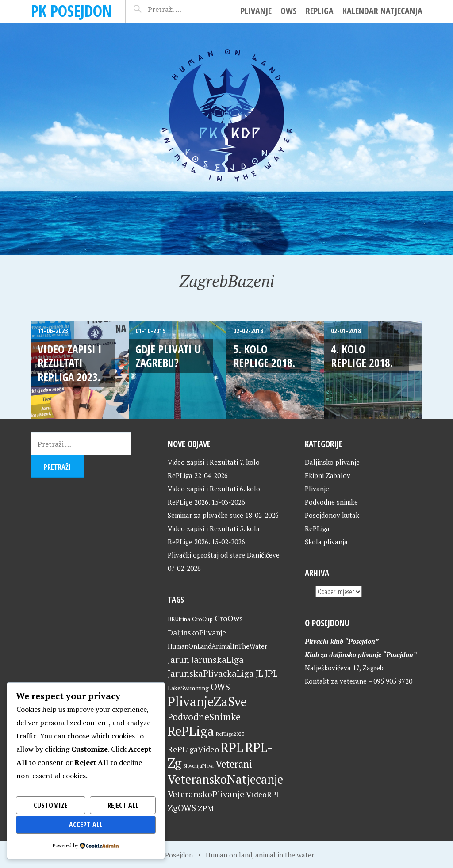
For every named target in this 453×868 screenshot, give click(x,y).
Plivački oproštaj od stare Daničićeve (224, 555)
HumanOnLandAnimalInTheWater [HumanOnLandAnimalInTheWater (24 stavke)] (217, 646)
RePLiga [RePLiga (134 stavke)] (191, 731)
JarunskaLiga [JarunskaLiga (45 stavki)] (217, 660)
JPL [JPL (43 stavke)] (271, 673)
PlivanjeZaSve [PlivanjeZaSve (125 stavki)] (207, 701)
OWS (289, 11)
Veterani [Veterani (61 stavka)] (234, 764)
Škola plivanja (326, 542)
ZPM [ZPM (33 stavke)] (206, 808)
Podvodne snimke (331, 502)
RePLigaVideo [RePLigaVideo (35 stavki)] (193, 749)
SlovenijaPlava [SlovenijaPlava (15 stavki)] (198, 766)
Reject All (123, 805)
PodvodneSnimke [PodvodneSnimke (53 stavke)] (204, 717)
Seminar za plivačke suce (205, 515)
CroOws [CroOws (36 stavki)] (229, 618)
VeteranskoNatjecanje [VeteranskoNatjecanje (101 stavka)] (225, 779)
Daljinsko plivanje (332, 462)
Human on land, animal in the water (260, 855)
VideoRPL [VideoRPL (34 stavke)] (263, 794)
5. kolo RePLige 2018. (264, 356)
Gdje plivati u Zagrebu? (168, 356)
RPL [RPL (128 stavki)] (232, 747)
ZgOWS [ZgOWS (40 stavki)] (182, 808)
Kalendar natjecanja (382, 11)
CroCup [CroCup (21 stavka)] (202, 619)
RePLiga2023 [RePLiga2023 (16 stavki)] (230, 734)
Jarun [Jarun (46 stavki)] (179, 660)
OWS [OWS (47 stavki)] (220, 687)
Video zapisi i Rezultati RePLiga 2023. (70, 363)
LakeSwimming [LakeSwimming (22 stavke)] (188, 688)
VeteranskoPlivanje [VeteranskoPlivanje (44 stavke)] (206, 794)
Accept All (86, 825)
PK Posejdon (71, 11)
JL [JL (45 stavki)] (259, 673)
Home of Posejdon (165, 855)
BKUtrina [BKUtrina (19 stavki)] (179, 619)
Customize (50, 805)
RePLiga (320, 11)
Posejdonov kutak (332, 515)
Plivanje (256, 11)
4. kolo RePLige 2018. (362, 356)
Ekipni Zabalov (328, 475)
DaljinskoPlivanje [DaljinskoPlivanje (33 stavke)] (197, 633)
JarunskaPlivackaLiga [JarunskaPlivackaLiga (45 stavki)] (211, 673)
